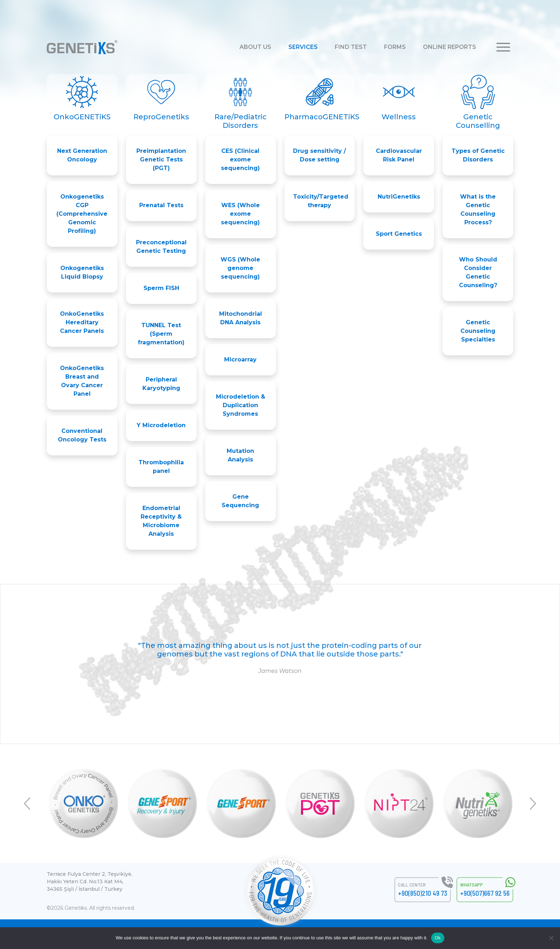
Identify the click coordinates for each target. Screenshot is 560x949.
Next (532, 804)
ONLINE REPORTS (450, 47)
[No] (551, 938)
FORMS (395, 47)
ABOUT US (255, 47)
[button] (503, 47)
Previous (28, 804)
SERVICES (303, 47)
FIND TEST (351, 47)
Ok (438, 938)
